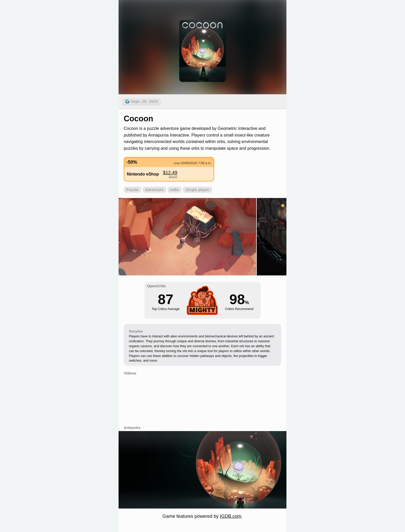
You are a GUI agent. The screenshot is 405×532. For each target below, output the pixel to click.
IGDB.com (231, 516)
